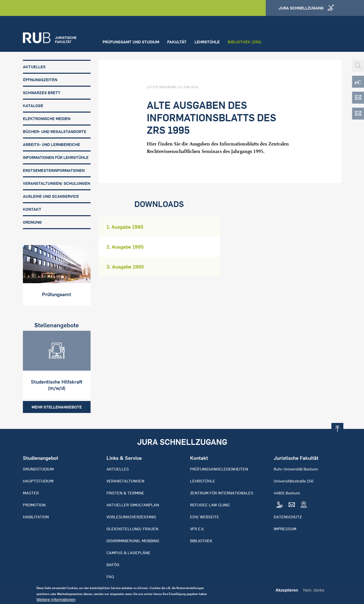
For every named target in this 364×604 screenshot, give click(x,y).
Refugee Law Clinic (210, 505)
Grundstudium (38, 469)
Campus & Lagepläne (129, 553)
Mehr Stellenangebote (57, 407)
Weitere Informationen (56, 601)
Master (31, 493)
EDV (358, 98)
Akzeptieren (287, 592)
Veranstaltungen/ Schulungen (56, 183)
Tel (280, 505)
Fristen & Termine (125, 493)
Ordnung (32, 222)
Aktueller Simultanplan (133, 505)
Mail (292, 505)
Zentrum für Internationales (222, 493)
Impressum (285, 529)
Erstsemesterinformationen (54, 170)
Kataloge (33, 106)
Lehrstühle (207, 42)
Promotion (34, 505)
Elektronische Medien (47, 119)
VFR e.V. (197, 529)
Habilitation (36, 517)
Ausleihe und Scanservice (51, 196)
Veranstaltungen (125, 481)
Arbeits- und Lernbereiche (52, 144)
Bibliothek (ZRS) (245, 42)
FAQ (110, 577)
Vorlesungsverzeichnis (131, 517)
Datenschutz (288, 517)
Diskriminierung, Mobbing (133, 541)
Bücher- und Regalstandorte (55, 132)
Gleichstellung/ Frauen (132, 529)
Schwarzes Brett (42, 93)
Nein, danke (314, 592)
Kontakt (32, 209)
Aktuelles (34, 67)
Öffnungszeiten (40, 80)
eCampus (358, 82)
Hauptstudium (38, 481)
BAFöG (113, 565)
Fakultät (177, 42)
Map (304, 505)
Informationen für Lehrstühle (56, 157)
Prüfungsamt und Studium (131, 42)
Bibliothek (201, 541)
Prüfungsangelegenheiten (219, 469)
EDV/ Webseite (205, 517)
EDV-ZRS (358, 114)
